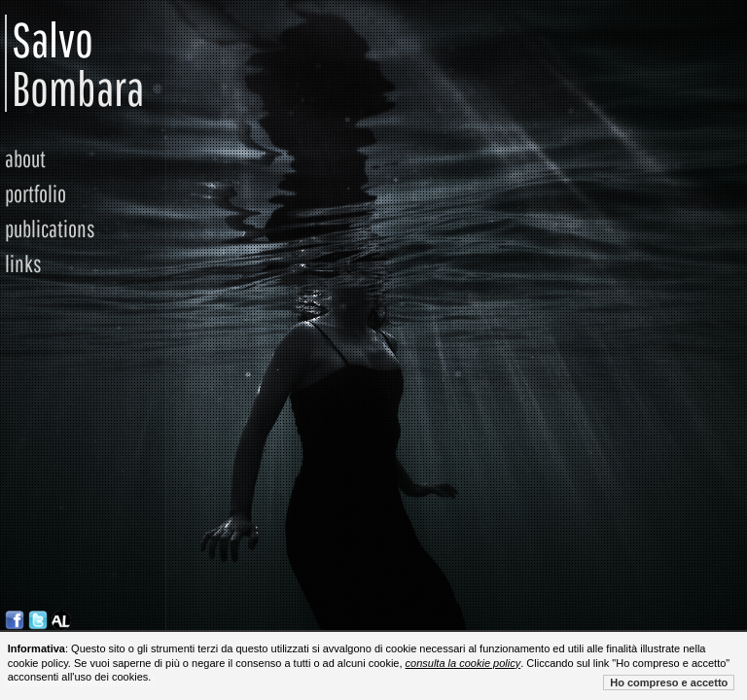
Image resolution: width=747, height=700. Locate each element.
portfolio (36, 193)
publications (50, 228)
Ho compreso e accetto (669, 682)
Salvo (23, 63)
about (25, 158)
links (23, 263)
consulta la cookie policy (463, 663)
